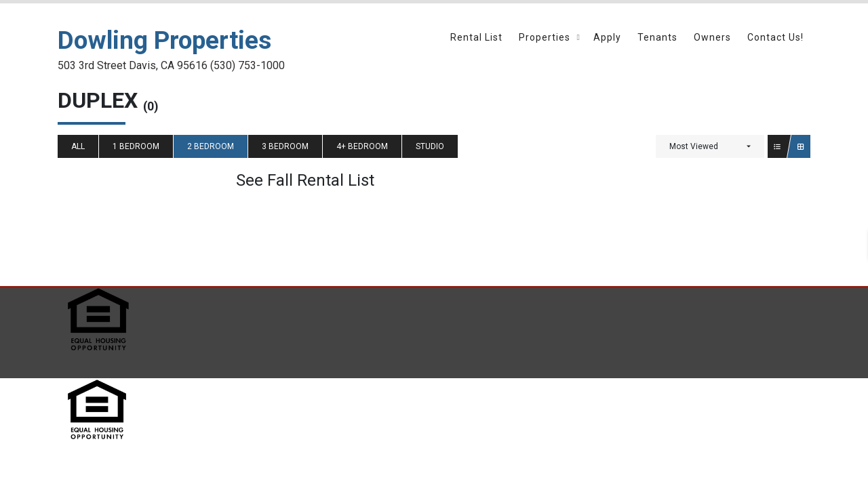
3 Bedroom (285, 146)
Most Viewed (694, 146)
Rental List (476, 37)
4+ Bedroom (362, 146)
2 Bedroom (211, 146)
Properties (545, 37)
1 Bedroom (136, 146)
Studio (430, 146)
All (78, 146)
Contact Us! (775, 37)
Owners (712, 37)
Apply (607, 37)
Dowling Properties (164, 40)
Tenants (657, 37)
